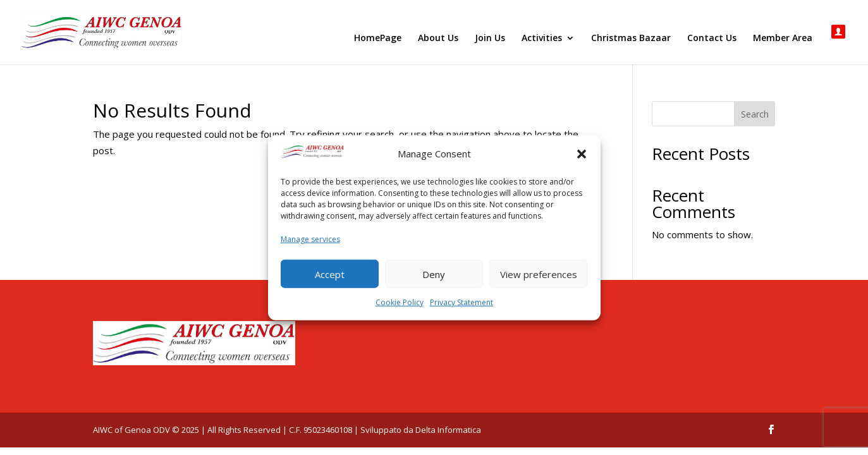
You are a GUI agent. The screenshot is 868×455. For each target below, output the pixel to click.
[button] (582, 154)
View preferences (539, 274)
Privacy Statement (462, 302)
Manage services (310, 239)
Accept (330, 274)
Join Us (490, 39)
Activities (542, 39)
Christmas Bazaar (631, 39)
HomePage (378, 39)
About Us (438, 39)
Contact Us (712, 39)
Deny (434, 274)
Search (755, 114)
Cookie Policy (400, 302)
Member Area (783, 39)
